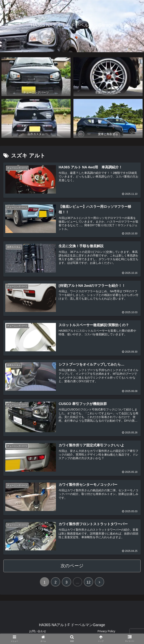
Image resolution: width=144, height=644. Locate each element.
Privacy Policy (106, 631)
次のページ (72, 566)
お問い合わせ (38, 631)
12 (88, 582)
